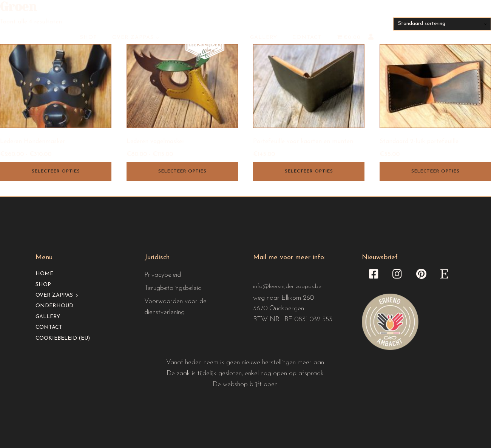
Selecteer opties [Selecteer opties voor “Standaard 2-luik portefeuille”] (435, 171)
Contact (307, 38)
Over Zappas (133, 38)
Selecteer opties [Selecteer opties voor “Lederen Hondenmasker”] (56, 171)
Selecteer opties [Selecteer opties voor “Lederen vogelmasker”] (182, 171)
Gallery (264, 38)
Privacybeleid (163, 275)
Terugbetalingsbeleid (173, 288)
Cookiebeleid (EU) (63, 338)
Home (44, 274)
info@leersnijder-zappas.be (287, 286)
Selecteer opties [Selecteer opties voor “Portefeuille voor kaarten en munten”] (309, 171)
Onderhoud (54, 306)
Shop (89, 38)
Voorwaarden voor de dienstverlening (175, 307)
